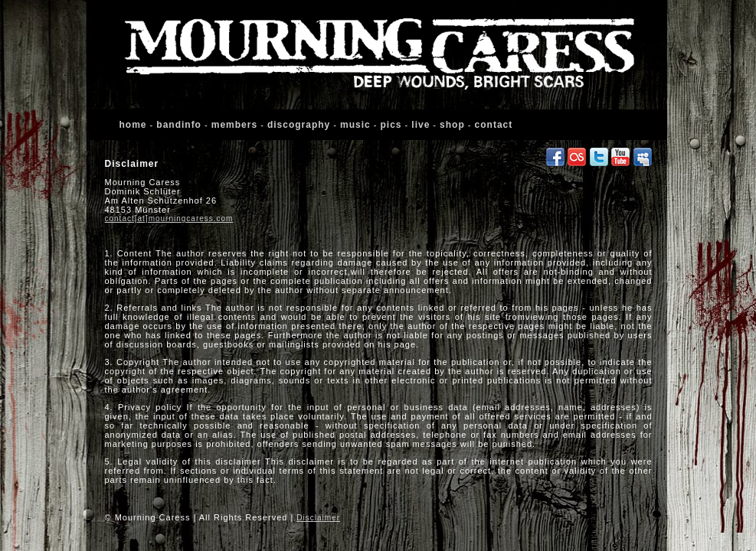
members (234, 125)
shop (452, 125)
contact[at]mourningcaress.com (169, 218)
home (133, 125)
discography (299, 125)
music (355, 125)
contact (494, 125)
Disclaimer (318, 518)
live (421, 125)
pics (391, 125)
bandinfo (179, 125)
